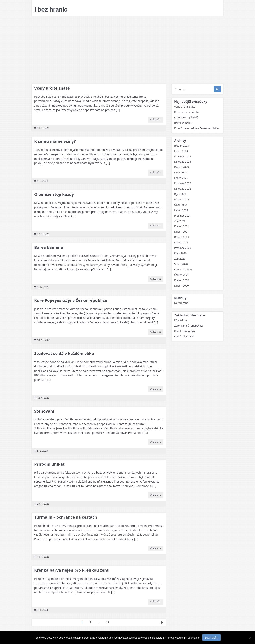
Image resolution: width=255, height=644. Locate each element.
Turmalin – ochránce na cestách (66, 517)
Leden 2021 (181, 242)
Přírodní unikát (49, 464)
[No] (250, 638)
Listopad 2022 (183, 189)
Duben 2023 (181, 167)
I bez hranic (51, 9)
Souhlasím (212, 638)
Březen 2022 (182, 199)
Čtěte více (156, 120)
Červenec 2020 (183, 269)
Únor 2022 (180, 205)
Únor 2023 (180, 172)
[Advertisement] (127, 50)
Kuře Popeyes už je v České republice (71, 300)
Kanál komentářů (184, 331)
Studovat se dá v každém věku (64, 353)
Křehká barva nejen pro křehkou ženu (72, 570)
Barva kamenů (49, 247)
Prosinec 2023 (183, 156)
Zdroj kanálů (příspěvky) (189, 326)
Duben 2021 (181, 232)
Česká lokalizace (184, 336)
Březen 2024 (182, 146)
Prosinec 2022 (183, 183)
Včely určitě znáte (52, 88)
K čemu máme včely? (55, 141)
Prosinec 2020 (183, 248)
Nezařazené (181, 303)
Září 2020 (180, 259)
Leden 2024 (181, 151)
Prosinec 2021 (183, 216)
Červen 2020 (182, 275)
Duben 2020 (181, 286)
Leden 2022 (181, 210)
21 (108, 622)
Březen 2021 (182, 237)
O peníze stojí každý (54, 194)
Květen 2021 (182, 226)
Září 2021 (180, 221)
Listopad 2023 (183, 162)
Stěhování (44, 411)
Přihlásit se (181, 320)
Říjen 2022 (180, 194)
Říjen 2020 (180, 253)
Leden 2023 (181, 178)
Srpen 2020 (181, 264)
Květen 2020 (182, 280)
